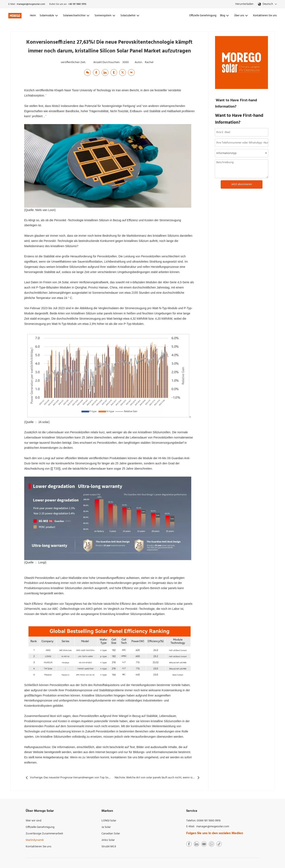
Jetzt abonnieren (242, 184)
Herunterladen (244, 4)
